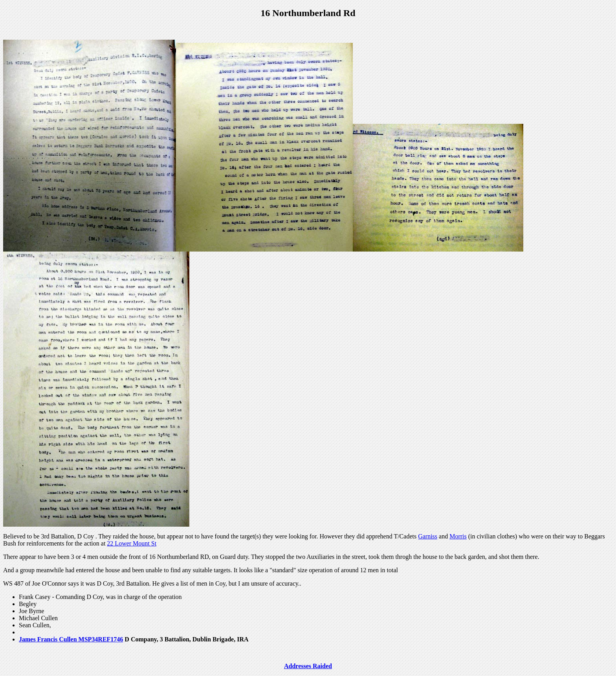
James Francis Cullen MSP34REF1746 (71, 639)
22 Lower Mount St (132, 543)
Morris (458, 536)
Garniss (428, 536)
